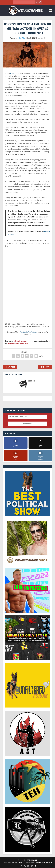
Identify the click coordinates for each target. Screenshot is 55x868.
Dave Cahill (17, 863)
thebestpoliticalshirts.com (18, 344)
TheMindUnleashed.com (29, 332)
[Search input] (24, 2)
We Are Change (30, 860)
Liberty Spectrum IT (43, 863)
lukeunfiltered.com (21, 341)
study (12, 73)
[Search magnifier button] (40, 2)
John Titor (22, 38)
